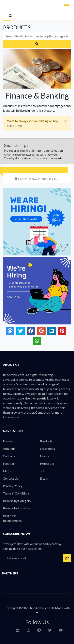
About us (9, 449)
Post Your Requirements (12, 518)
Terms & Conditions (16, 493)
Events (45, 456)
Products (46, 441)
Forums (8, 441)
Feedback (10, 463)
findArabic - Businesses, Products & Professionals (30, 6)
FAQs (7, 471)
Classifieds (47, 449)
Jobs (43, 471)
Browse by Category (17, 501)
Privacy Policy (13, 486)
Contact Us (11, 478)
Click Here (14, 125)
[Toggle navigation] (67, 6)
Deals (44, 478)
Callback (9, 456)
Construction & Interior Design (35, 179)
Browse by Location (16, 508)
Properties (47, 463)
